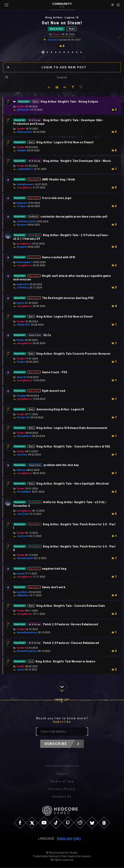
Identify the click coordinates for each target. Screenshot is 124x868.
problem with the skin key (61, 466)
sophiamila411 (25, 170)
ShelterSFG (23, 325)
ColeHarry (23, 288)
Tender (57, 35)
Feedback (33, 217)
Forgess (22, 207)
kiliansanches (25, 133)
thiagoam (22, 204)
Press (62, 774)
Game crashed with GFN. (59, 258)
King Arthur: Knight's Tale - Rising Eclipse (69, 102)
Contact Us (62, 797)
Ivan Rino (22, 455)
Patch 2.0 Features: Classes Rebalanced (71, 643)
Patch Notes (35, 236)
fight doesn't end (54, 391)
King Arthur (57, 29)
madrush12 (23, 285)
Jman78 (21, 378)
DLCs (47, 336)
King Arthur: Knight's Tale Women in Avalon (65, 662)
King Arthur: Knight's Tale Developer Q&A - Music (77, 161)
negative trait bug (54, 569)
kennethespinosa (27, 633)
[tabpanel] (62, 32)
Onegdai (21, 396)
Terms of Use (62, 782)
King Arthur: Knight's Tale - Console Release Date (71, 606)
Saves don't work (54, 588)
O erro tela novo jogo (57, 199)
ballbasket (23, 596)
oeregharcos (24, 188)
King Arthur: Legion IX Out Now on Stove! (64, 317)
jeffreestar (23, 110)
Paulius (20, 341)
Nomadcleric (24, 437)
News (72, 29)
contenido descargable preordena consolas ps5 (74, 217)
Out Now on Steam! (62, 23)
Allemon (21, 471)
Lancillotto (22, 593)
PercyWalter (24, 492)
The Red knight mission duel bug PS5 (68, 299)
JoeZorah (22, 515)
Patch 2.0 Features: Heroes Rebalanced (71, 625)
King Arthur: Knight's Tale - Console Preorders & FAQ (73, 447)
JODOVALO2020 (26, 222)
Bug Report (34, 180)
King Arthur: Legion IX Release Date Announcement (72, 429)
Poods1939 (23, 418)
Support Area (35, 336)
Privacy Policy (62, 790)
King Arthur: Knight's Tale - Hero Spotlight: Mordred (72, 484)
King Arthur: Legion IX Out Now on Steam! (65, 143)
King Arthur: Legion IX (62, 17)
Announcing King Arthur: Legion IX (60, 410)
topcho (20, 304)
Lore (31, 662)
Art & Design (35, 121)
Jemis (20, 670)
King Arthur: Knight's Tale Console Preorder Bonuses (73, 354)
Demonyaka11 (24, 263)
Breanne (22, 225)
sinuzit (20, 574)
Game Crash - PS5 (55, 373)
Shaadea (53, 40)
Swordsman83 (25, 559)
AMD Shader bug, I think (59, 180)
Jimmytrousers (25, 185)
